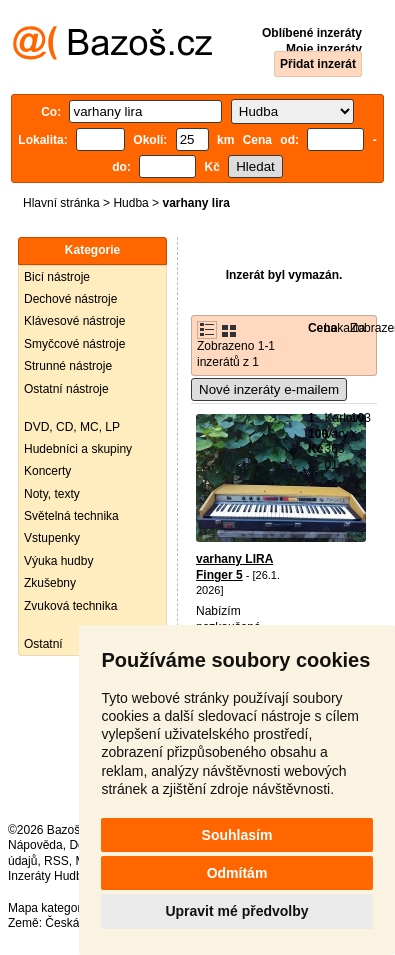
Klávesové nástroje (74, 321)
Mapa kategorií (47, 908)
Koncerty (47, 471)
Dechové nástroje (70, 299)
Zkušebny (50, 583)
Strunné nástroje (68, 366)
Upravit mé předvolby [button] (236, 911)
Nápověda (35, 845)
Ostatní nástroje (66, 389)
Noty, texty (52, 494)
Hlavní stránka (61, 203)
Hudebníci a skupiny (78, 449)
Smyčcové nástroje (74, 344)
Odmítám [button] (237, 873)
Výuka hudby (58, 561)
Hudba (130, 203)
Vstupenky (52, 538)
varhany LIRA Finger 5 (234, 567)
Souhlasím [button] (237, 835)
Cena (322, 328)
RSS (56, 861)
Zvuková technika (70, 606)
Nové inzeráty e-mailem (269, 389)
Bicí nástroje (57, 277)
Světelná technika (71, 516)
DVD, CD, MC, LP (72, 427)
